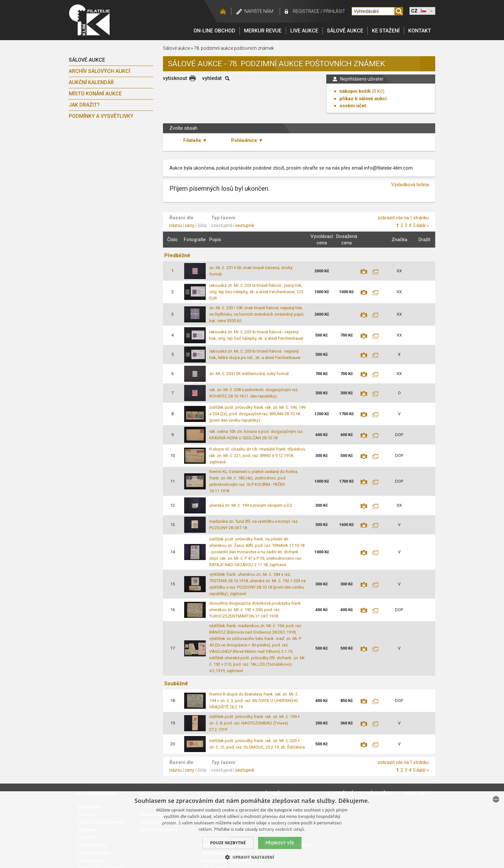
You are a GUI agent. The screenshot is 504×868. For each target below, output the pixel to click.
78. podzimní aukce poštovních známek (234, 48)
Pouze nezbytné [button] (228, 843)
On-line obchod (214, 31)
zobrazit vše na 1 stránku (403, 218)
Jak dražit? (84, 105)
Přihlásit (334, 11)
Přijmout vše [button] (280, 843)
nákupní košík (355, 91)
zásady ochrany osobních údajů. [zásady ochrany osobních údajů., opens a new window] (275, 829)
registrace (306, 11)
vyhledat (212, 78)
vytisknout (175, 78)
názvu (176, 225)
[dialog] (252, 830)
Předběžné (177, 255)
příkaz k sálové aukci (363, 99)
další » (423, 225)
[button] (252, 857)
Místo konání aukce (95, 94)
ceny (190, 225)
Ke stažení (386, 31)
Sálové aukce (345, 31)
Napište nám (259, 11)
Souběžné (176, 684)
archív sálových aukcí (99, 71)
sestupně (245, 225)
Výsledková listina (410, 185)
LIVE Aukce (304, 31)
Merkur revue (263, 31)
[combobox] (496, 799)
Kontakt (420, 31)
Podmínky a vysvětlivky (101, 116)
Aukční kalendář (91, 82)
